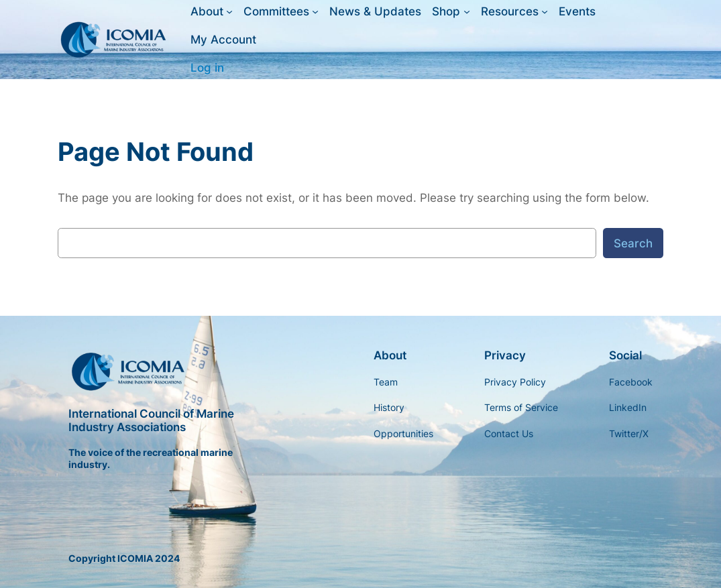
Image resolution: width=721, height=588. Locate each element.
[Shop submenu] (467, 11)
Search (633, 243)
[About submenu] (229, 11)
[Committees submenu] (315, 11)
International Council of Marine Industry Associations (151, 420)
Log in (207, 68)
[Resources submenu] (545, 11)
